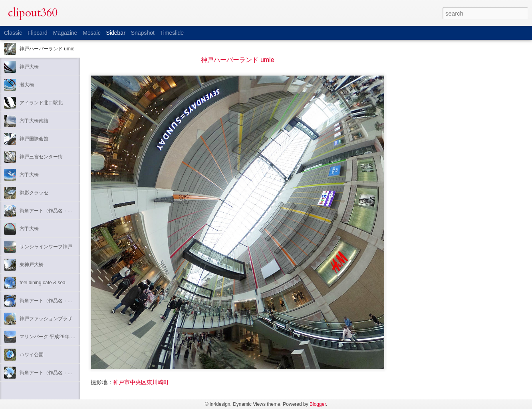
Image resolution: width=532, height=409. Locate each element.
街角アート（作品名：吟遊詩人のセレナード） (70, 211)
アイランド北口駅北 (41, 103)
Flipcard (38, 33)
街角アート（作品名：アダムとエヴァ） (63, 373)
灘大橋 (27, 85)
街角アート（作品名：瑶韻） (51, 301)
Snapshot (143, 33)
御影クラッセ (34, 193)
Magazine (65, 33)
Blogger (318, 404)
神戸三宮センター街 (41, 157)
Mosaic (91, 33)
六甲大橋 (29, 175)
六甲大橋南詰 (34, 121)
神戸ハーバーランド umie (47, 49)
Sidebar (116, 33)
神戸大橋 (29, 67)
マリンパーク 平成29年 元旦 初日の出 (60, 337)
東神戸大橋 (32, 265)
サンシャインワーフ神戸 (46, 247)
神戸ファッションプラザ (46, 319)
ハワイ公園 (32, 355)
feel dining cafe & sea (43, 283)
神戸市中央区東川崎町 (141, 382)
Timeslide (172, 33)
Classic (13, 33)
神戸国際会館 (34, 139)
